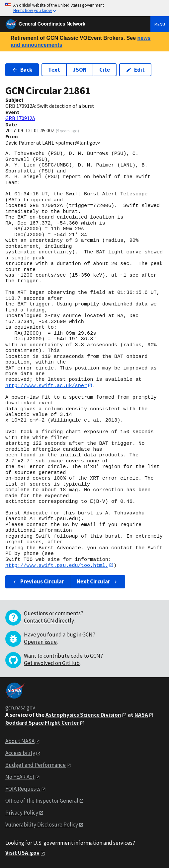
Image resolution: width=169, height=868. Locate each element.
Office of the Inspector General (42, 801)
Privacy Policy (22, 813)
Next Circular (98, 582)
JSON (80, 70)
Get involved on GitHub (52, 663)
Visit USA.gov (22, 853)
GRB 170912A (20, 118)
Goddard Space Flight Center (42, 723)
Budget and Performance (36, 765)
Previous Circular (38, 582)
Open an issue (40, 642)
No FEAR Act (20, 777)
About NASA (20, 741)
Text (54, 70)
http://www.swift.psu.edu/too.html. (57, 566)
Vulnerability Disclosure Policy (42, 825)
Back (22, 70)
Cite (105, 70)
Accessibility (20, 753)
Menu (160, 24)
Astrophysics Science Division (83, 715)
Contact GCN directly (49, 621)
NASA (141, 715)
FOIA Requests (23, 789)
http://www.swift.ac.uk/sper (46, 385)
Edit (135, 70)
